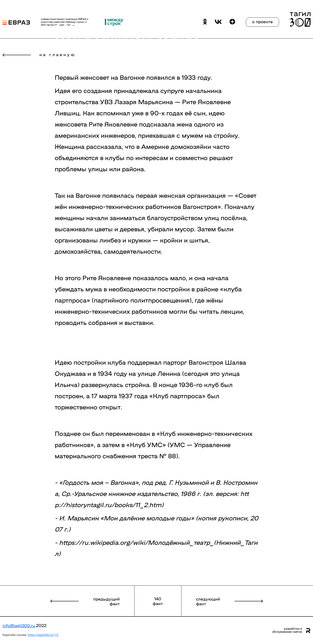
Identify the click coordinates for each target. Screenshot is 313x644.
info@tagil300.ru (19, 625)
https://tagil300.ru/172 (43, 635)
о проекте (262, 21)
